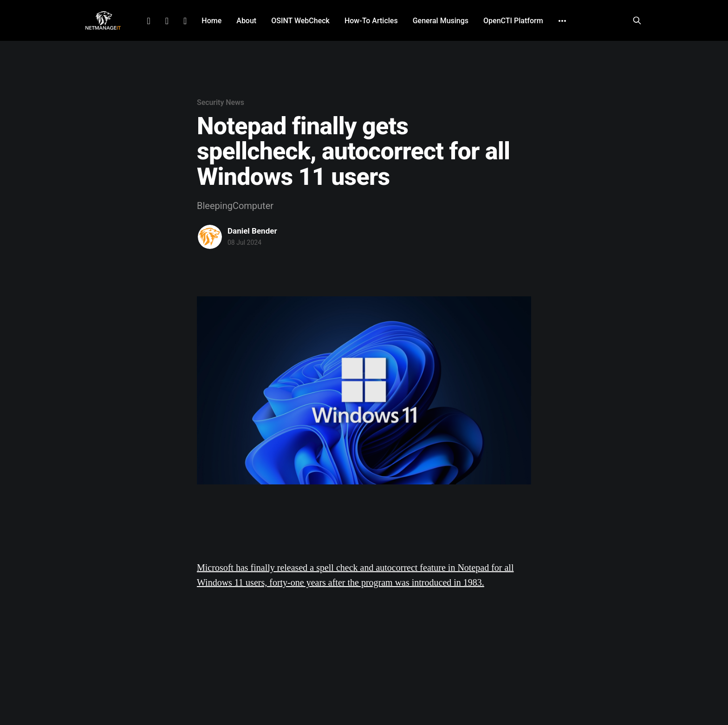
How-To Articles (371, 21)
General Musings (441, 21)
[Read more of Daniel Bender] (210, 237)
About (246, 21)
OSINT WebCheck (300, 21)
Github (185, 21)
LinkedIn (148, 21)
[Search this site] (637, 20)
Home (211, 21)
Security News (221, 102)
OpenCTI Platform (513, 21)
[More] (562, 21)
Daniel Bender (252, 231)
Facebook (167, 21)
